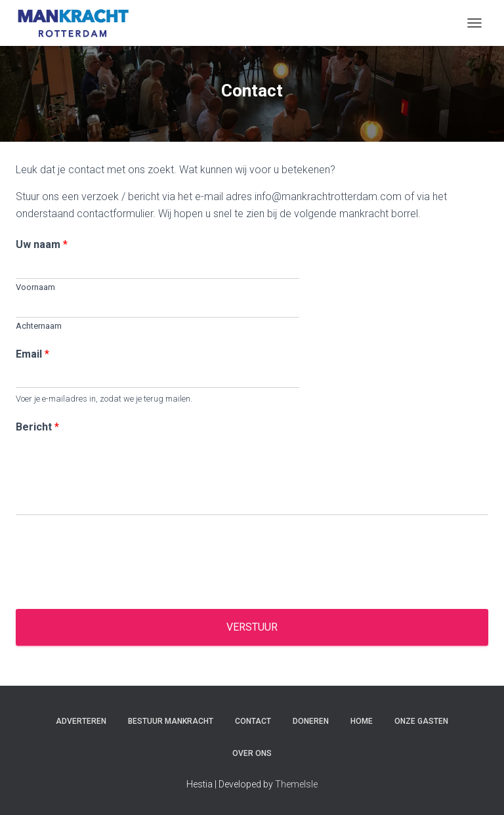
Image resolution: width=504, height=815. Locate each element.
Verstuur (252, 627)
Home (362, 721)
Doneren (311, 721)
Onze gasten (421, 721)
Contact (253, 721)
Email (32, 354)
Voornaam (35, 287)
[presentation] (115, 587)
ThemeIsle (296, 784)
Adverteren (81, 721)
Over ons (252, 753)
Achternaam (39, 326)
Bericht (37, 427)
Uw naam (42, 244)
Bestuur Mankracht (171, 721)
